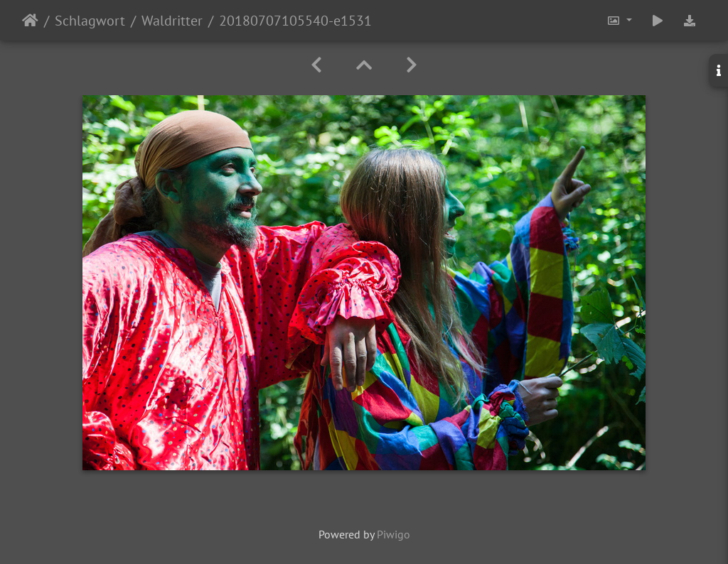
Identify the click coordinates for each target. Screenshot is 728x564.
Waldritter (172, 21)
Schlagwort (90, 21)
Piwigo (394, 534)
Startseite (30, 21)
